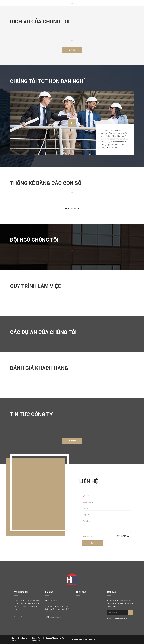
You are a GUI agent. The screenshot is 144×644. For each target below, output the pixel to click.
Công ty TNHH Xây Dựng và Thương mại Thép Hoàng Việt (49, 639)
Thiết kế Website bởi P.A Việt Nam (84, 639)
